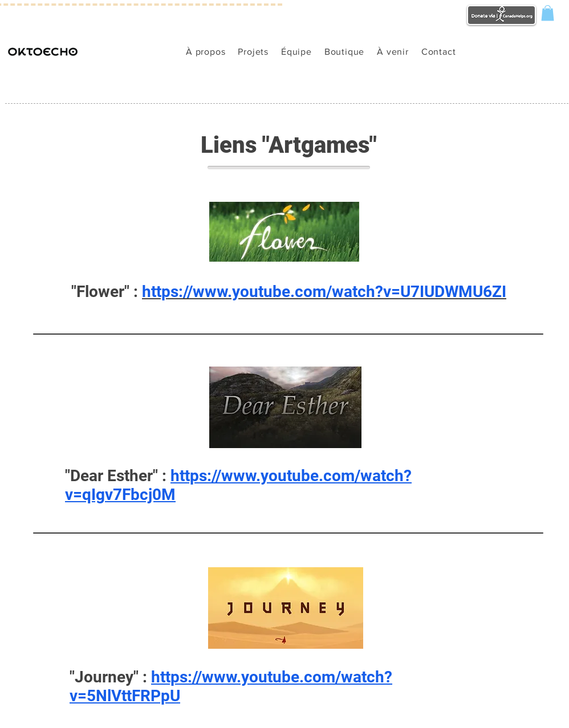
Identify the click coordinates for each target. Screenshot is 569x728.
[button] (548, 13)
